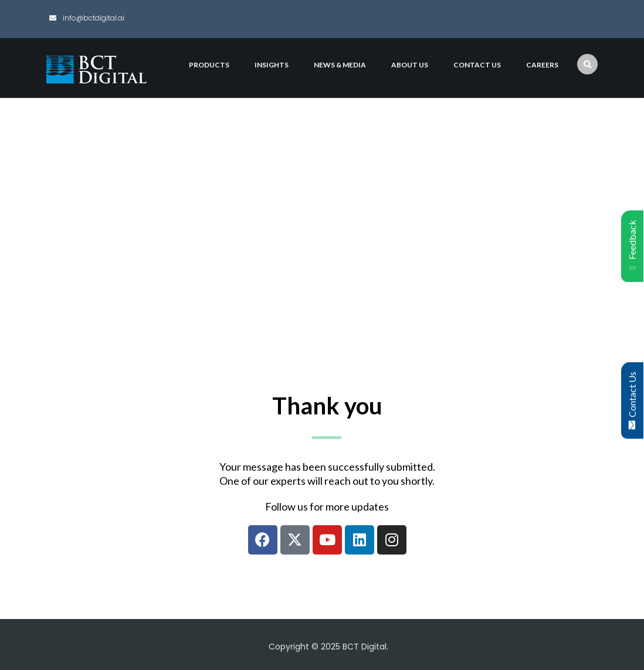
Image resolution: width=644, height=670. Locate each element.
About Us (410, 65)
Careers (542, 65)
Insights (272, 65)
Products (209, 65)
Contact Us (632, 400)
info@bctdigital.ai (93, 18)
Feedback (632, 246)
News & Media (340, 65)
